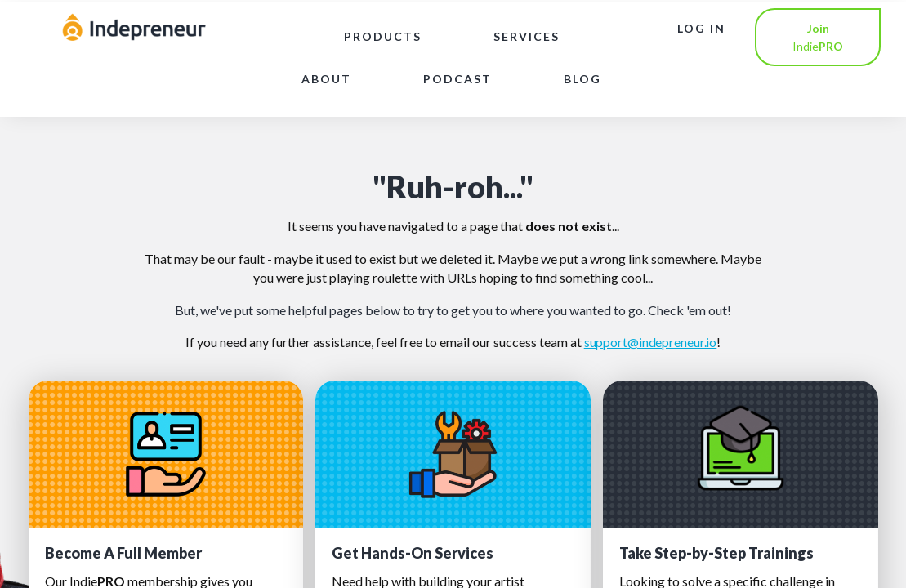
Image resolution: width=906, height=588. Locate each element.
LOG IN (701, 28)
